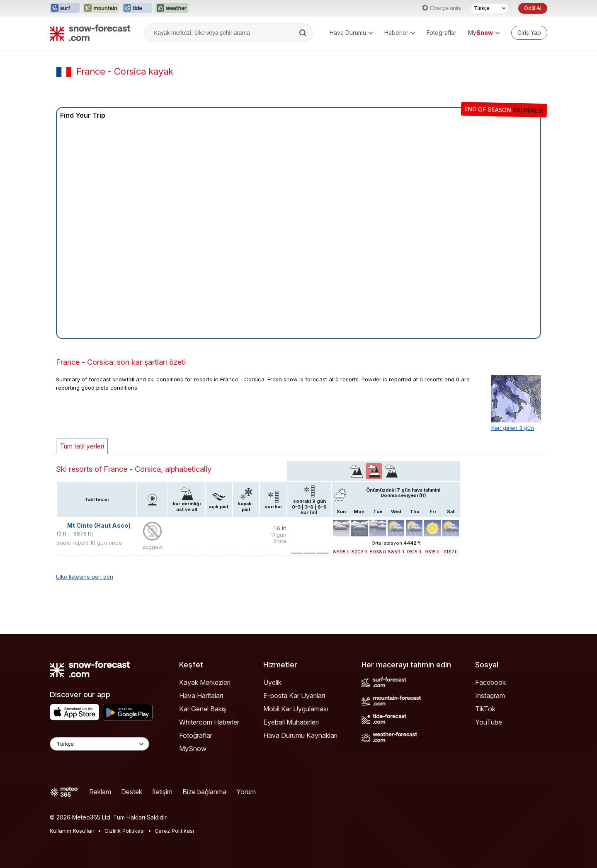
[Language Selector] (99, 744)
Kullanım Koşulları (72, 831)
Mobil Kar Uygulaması (296, 709)
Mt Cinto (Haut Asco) (99, 525)
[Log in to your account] (529, 33)
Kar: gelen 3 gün (513, 428)
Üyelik (272, 682)
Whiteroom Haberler (209, 722)
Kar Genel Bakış (203, 709)
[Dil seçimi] (490, 8)
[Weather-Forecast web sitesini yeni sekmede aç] (172, 8)
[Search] (303, 33)
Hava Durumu (351, 33)
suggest (153, 547)
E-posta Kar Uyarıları (294, 696)
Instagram (490, 696)
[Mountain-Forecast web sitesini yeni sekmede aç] (101, 8)
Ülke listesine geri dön (85, 577)
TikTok (485, 709)
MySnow (193, 749)
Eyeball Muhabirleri (291, 722)
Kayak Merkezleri (205, 682)
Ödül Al (533, 8)
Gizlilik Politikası (125, 831)
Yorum (246, 792)
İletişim (162, 792)
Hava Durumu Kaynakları (300, 735)
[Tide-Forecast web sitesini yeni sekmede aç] (137, 8)
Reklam (100, 792)
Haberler (400, 33)
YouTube (489, 722)
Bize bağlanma (204, 792)
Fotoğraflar (442, 33)
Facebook (490, 682)
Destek (132, 792)
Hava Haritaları (201, 696)
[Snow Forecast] (90, 33)
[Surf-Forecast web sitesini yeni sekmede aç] (65, 8)
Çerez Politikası (174, 831)
